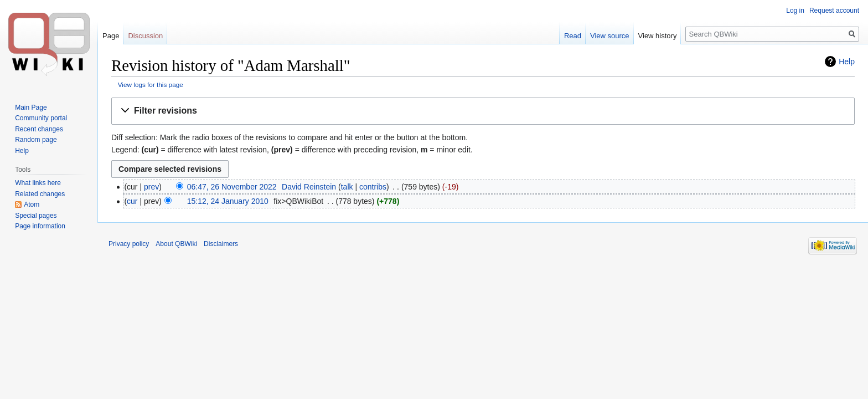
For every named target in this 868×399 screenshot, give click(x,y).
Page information (40, 226)
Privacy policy (129, 244)
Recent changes (39, 129)
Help (847, 62)
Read (573, 36)
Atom (32, 204)
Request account (834, 11)
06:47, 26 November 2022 (232, 187)
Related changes (40, 194)
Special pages (36, 216)
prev (151, 187)
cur (132, 201)
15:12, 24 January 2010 (228, 201)
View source (610, 36)
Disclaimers (221, 244)
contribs (373, 187)
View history (658, 36)
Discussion (145, 36)
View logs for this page (151, 85)
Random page (36, 140)
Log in (795, 11)
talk (347, 187)
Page (111, 36)
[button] (483, 111)
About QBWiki (176, 244)
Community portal (41, 118)
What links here (38, 183)
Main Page (31, 108)
